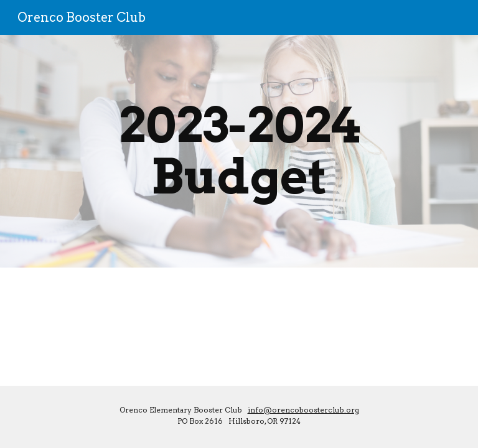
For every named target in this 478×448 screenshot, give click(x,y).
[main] (239, 151)
